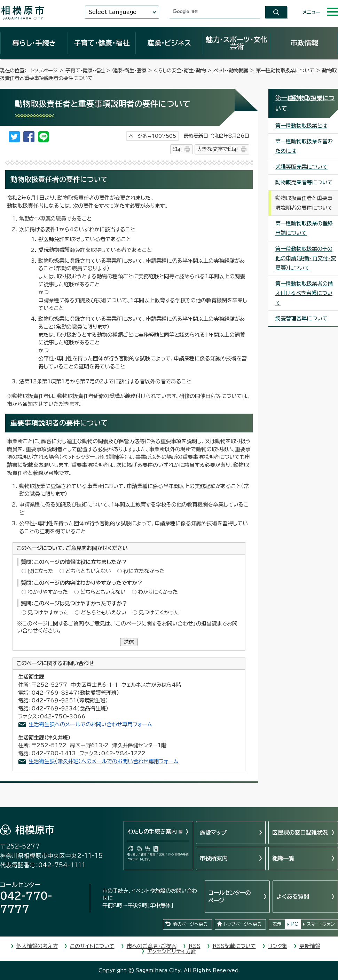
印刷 (177, 149)
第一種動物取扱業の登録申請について (304, 228)
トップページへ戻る (243, 924)
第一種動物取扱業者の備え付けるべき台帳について (304, 293)
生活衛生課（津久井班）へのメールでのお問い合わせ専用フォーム (104, 761)
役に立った (40, 571)
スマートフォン (321, 924)
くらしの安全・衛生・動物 (180, 70)
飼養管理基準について (301, 318)
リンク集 (278, 946)
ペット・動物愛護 (231, 70)
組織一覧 (283, 858)
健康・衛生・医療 (129, 70)
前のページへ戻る (190, 924)
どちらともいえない (88, 571)
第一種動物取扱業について (285, 70)
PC (294, 924)
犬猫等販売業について (301, 167)
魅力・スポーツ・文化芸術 (237, 43)
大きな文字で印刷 (218, 149)
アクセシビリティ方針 (172, 951)
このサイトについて (92, 946)
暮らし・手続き (34, 43)
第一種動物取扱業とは (301, 126)
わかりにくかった (158, 592)
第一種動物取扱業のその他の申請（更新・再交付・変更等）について (306, 258)
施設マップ (213, 832)
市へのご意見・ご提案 (152, 946)
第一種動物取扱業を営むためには (304, 146)
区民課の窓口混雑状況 (300, 832)
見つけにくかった (159, 612)
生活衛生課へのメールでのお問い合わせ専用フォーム (90, 724)
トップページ (44, 70)
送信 (129, 642)
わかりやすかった (48, 592)
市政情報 (304, 43)
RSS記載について (234, 946)
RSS (195, 946)
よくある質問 (293, 897)
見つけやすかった (48, 612)
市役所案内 (214, 858)
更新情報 (310, 946)
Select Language (112, 12)
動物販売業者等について (304, 182)
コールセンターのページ (230, 897)
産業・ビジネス (169, 43)
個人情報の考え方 (37, 946)
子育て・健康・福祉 (102, 43)
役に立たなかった (144, 571)
